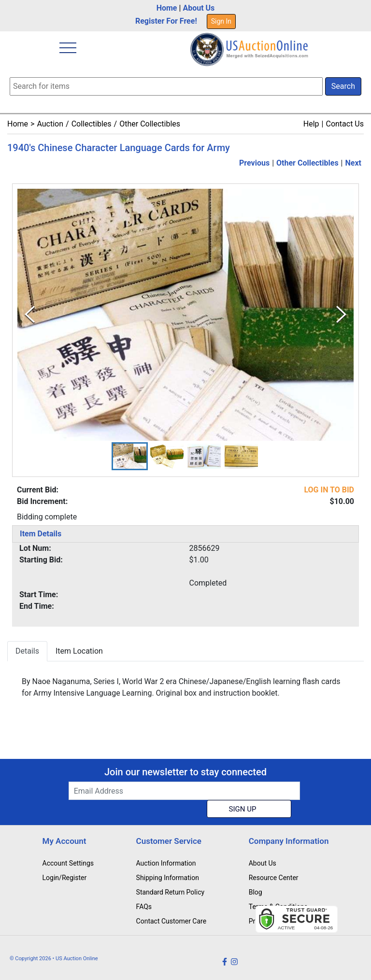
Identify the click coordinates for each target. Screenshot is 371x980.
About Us (199, 8)
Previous (254, 163)
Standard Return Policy (171, 892)
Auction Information (166, 863)
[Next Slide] (341, 315)
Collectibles (92, 124)
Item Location (79, 651)
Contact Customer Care (171, 921)
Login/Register (65, 878)
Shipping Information (168, 878)
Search (343, 86)
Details (27, 651)
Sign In (221, 21)
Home (167, 8)
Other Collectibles (150, 124)
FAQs (144, 907)
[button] (130, 456)
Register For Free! (166, 21)
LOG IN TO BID (329, 490)
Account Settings (68, 863)
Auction (50, 124)
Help (311, 124)
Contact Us (345, 124)
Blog (256, 892)
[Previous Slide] (30, 315)
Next (353, 163)
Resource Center (274, 878)
